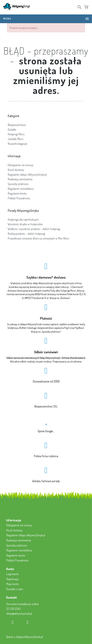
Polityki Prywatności (19, 198)
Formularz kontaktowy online (22, 604)
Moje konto (13, 584)
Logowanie (12, 574)
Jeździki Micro (16, 139)
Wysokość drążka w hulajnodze (25, 224)
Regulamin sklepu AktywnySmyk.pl (27, 175)
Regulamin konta (17, 193)
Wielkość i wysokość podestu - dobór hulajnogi (34, 229)
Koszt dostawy (16, 170)
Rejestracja (12, 579)
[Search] (79, 7)
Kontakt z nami (15, 589)
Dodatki (12, 130)
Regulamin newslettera (21, 189)
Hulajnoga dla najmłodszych (23, 219)
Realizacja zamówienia (20, 179)
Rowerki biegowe (17, 144)
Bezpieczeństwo (17, 125)
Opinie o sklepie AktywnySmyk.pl (25, 637)
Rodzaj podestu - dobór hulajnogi (26, 234)
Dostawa (65, 298)
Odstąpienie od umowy (21, 165)
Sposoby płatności (18, 184)
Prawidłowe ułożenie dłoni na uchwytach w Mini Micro (38, 238)
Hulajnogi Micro (16, 134)
